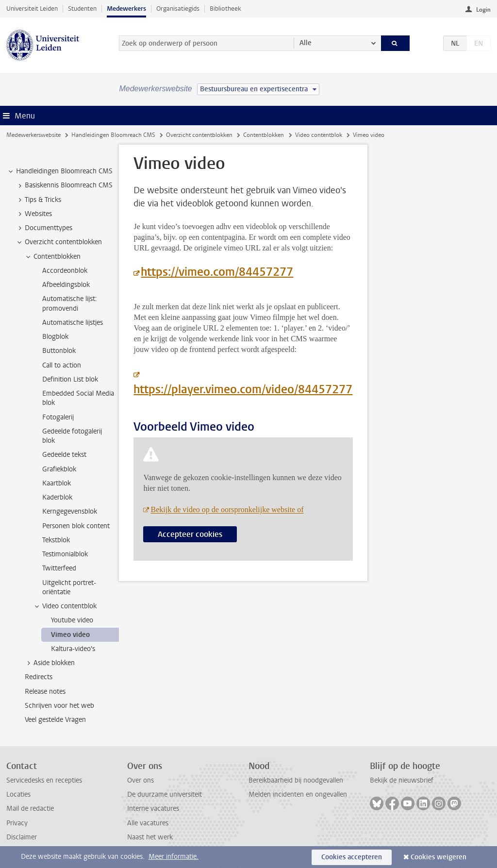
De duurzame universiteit (165, 794)
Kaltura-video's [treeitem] (73, 649)
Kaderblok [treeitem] (57, 497)
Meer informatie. (174, 857)
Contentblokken (264, 135)
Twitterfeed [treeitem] (59, 568)
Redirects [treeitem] (39, 677)
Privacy (17, 823)
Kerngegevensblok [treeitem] (70, 511)
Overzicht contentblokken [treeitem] (59, 242)
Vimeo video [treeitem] (70, 635)
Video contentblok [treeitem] (65, 606)
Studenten (82, 8)
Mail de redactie (30, 809)
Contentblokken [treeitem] (52, 257)
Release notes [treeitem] (45, 692)
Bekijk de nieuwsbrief (402, 780)
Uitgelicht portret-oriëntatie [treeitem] (69, 587)
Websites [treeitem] (34, 214)
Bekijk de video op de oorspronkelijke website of (227, 509)
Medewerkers (126, 8)
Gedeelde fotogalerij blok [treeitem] (72, 436)
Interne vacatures (153, 809)
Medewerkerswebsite (33, 135)
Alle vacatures (148, 823)
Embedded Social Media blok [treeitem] (78, 398)
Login (483, 10)
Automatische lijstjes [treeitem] (73, 323)
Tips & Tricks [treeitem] (38, 200)
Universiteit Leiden (32, 8)
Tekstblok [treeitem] (56, 540)
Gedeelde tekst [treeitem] (64, 455)
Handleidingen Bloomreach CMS (113, 135)
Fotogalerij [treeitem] (58, 417)
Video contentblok (319, 135)
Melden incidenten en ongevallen (298, 794)
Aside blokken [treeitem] (50, 663)
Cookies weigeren (439, 857)
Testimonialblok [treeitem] (65, 554)
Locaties (18, 794)
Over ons (141, 780)
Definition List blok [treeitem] (70, 379)
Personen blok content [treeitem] (76, 526)
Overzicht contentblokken (199, 135)
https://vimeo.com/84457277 (217, 272)
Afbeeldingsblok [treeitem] (66, 285)
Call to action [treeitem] (62, 365)
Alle (306, 43)
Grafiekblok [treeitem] (59, 469)
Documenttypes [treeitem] (44, 228)
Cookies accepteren (352, 857)
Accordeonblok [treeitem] (65, 271)
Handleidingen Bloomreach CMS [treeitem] (60, 171)
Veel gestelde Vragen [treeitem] (55, 720)
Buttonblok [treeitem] (59, 351)
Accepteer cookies (190, 534)
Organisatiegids (178, 8)
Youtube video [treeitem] (72, 620)
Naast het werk (150, 837)
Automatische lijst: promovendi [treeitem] (70, 303)
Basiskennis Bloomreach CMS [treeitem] (64, 185)
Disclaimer (22, 837)
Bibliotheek (225, 8)
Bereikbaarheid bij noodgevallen (296, 780)
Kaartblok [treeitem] (57, 483)
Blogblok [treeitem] (55, 337)
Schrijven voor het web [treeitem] (59, 706)
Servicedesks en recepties (44, 780)
